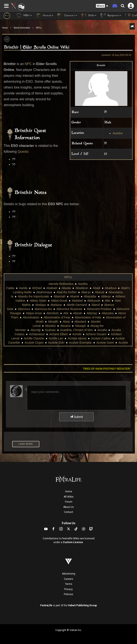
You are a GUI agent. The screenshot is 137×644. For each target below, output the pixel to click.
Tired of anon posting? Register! (107, 369)
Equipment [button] (111, 16)
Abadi (97, 288)
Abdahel (77, 301)
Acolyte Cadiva (101, 338)
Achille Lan (56, 338)
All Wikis (69, 497)
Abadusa (111, 288)
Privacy (68, 589)
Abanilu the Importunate (33, 296)
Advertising (69, 574)
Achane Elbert (58, 334)
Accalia (102, 330)
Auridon (118, 133)
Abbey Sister (38, 301)
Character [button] (67, 16)
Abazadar (90, 296)
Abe (108, 301)
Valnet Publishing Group (82, 605)
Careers (68, 579)
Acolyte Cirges (34, 343)
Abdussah (94, 301)
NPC (28, 64)
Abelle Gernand (77, 305)
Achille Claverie (34, 338)
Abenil (96, 305)
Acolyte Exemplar (80, 343)
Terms (69, 584)
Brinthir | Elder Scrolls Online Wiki (37, 48)
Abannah (59, 296)
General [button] (45, 16)
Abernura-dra (43, 309)
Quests (23, 152)
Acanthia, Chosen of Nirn (76, 330)
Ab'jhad (37, 288)
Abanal (100, 292)
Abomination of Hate (88, 317)
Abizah (78, 313)
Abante (75, 296)
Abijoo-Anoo (34, 313)
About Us (68, 507)
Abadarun (82, 288)
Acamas (50, 330)
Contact (68, 512)
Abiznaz (92, 313)
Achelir (77, 334)
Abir (66, 313)
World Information (22, 28)
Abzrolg (35, 330)
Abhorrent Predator (99, 309)
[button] (102, 6)
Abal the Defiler (67, 292)
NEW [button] (24, 16)
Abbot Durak (59, 301)
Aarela (23, 288)
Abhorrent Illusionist (69, 309)
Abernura (24, 309)
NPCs (39, 28)
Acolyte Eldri (56, 343)
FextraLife (46, 605)
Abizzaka (108, 313)
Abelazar (56, 305)
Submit (76, 417)
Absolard (80, 322)
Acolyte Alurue (77, 338)
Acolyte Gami (105, 343)
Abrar (66, 322)
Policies (68, 594)
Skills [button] (89, 16)
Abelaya (41, 305)
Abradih (53, 322)
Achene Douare (96, 334)
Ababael (52, 288)
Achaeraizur (37, 334)
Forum (69, 502)
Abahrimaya (44, 292)
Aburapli (80, 326)
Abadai (66, 288)
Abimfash (53, 313)
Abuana (65, 326)
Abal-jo (86, 292)
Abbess (106, 296)
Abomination (31, 317)
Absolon (50, 326)
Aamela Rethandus (61, 284)
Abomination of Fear (57, 317)
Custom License (73, 542)
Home (5, 28)
